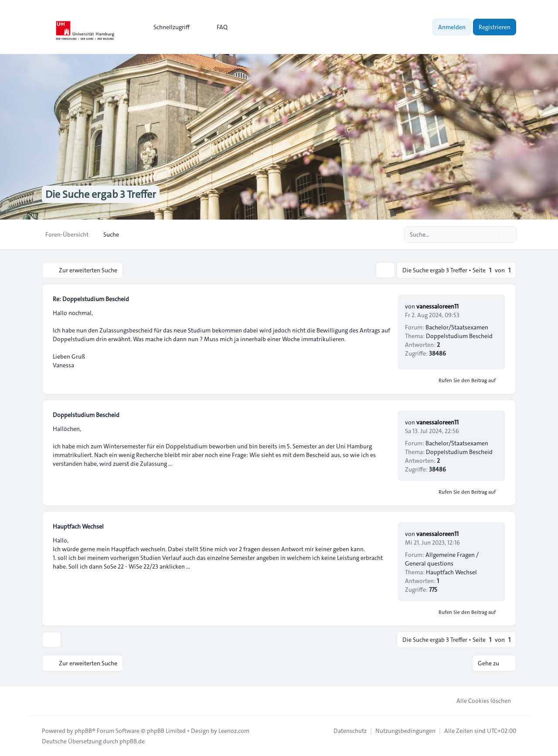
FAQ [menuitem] (216, 27)
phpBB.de (132, 741)
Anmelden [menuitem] (452, 27)
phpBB (83, 731)
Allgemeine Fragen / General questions (442, 559)
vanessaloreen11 (437, 306)
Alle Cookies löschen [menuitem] (478, 701)
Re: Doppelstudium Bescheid (91, 299)
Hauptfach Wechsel (78, 526)
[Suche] (492, 234)
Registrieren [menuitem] (495, 27)
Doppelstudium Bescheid (459, 336)
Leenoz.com (234, 731)
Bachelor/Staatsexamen (457, 327)
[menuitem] (168, 27)
